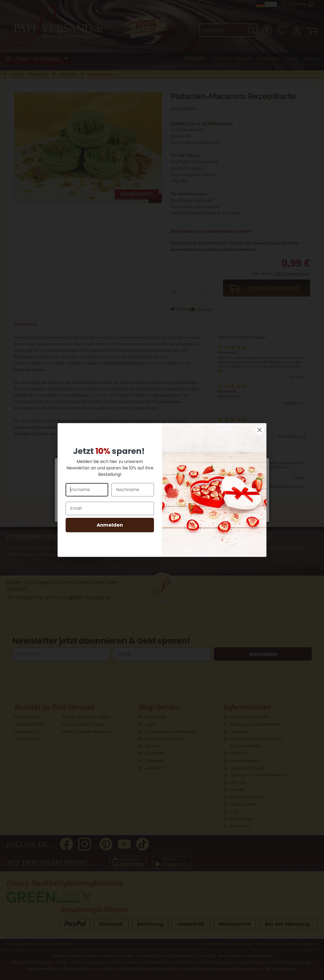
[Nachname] (133, 490)
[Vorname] (87, 490)
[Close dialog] (260, 430)
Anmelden (110, 525)
